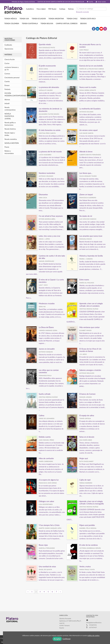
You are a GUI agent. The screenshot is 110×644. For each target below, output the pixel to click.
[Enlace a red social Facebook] (94, 29)
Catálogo (62, 9)
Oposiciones (9, 49)
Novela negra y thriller (10, 134)
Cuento (7, 81)
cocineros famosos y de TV (12, 68)
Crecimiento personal (12, 78)
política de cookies (93, 636)
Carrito (90, 2)
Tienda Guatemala (30, 24)
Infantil (7, 103)
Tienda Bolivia (47, 24)
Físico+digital (41, 9)
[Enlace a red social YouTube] (101, 29)
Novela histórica (10, 129)
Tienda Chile (72, 19)
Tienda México (11, 19)
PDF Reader (52, 9)
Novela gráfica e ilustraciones (10, 124)
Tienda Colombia (12, 24)
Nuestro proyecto (17, 9)
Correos (7, 74)
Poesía (7, 147)
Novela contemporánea (10, 109)
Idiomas (7, 100)
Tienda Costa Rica (88, 19)
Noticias (71, 9)
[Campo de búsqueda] (91, 9)
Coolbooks (8, 45)
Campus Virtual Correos (67, 24)
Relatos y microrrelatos (9, 152)
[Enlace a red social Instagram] (105, 29)
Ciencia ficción (10, 59)
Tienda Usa (24, 19)
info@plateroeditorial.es (94, 623)
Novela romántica (11, 139)
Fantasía (7, 89)
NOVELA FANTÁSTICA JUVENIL (9, 116)
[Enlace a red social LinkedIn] (97, 29)
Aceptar (57, 639)
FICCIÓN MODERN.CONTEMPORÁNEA (13, 94)
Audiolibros (30, 9)
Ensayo (7, 85)
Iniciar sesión (101, 2)
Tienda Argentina (56, 19)
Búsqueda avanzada (82, 12)
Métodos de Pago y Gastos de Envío (23, 2)
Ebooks (83, 24)
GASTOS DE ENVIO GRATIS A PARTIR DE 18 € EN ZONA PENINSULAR (61, 2)
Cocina (7, 63)
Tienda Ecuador (39, 19)
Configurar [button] (66, 639)
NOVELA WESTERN (12, 143)
